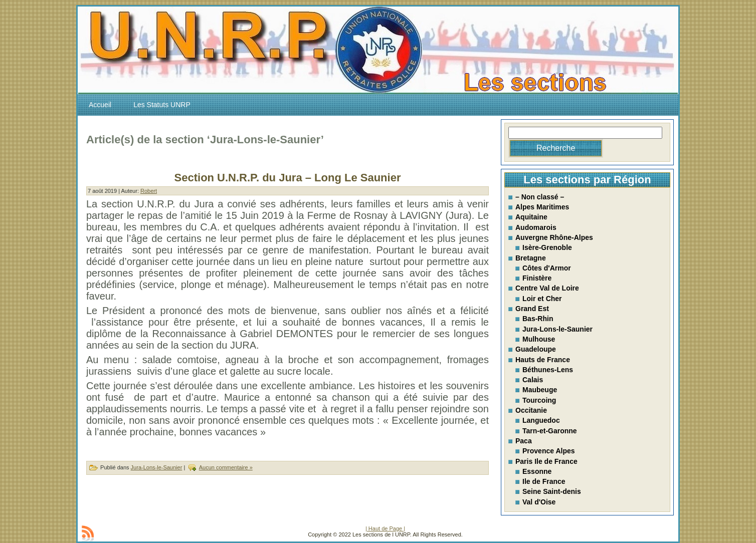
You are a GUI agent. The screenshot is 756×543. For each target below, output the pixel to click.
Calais (533, 380)
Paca (524, 441)
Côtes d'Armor (547, 268)
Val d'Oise (539, 502)
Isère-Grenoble (547, 247)
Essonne (537, 471)
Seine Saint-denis (552, 491)
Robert (149, 191)
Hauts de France (543, 360)
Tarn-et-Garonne (550, 431)
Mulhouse (539, 339)
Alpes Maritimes (542, 207)
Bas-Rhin (538, 319)
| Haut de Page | (385, 528)
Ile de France (544, 481)
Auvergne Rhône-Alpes (554, 237)
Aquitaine (531, 217)
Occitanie (531, 410)
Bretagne (531, 258)
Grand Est (532, 309)
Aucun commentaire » (226, 467)
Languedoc (541, 420)
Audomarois (536, 227)
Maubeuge (540, 390)
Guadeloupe (536, 349)
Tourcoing (539, 400)
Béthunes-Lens (548, 370)
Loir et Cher (542, 299)
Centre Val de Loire (547, 288)
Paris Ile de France (546, 461)
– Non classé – (540, 197)
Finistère (537, 278)
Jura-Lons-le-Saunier (157, 467)
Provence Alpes (549, 451)
